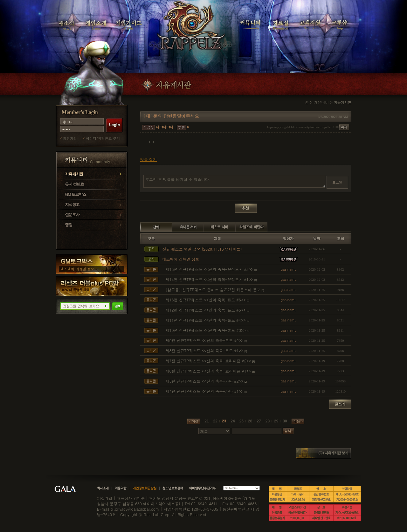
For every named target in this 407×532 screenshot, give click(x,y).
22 (215, 421)
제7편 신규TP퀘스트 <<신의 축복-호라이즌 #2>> (208, 361)
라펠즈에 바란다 (252, 227)
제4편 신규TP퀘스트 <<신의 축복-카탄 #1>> (205, 391)
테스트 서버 (220, 227)
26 (250, 421)
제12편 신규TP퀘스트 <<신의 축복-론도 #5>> (206, 310)
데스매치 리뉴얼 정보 (77, 269)
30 (285, 421)
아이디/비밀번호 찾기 (103, 138)
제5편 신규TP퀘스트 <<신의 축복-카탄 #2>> (205, 381)
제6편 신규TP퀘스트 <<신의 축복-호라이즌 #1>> (208, 371)
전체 (156, 227)
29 (276, 421)
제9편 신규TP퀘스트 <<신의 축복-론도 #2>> (205, 340)
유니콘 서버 (188, 227)
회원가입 (70, 138)
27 (259, 421)
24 (233, 421)
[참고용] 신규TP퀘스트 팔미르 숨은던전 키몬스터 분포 (213, 290)
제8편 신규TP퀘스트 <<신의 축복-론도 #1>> (205, 350)
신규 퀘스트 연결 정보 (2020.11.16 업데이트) (202, 249)
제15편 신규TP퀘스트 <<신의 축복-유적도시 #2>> (210, 269)
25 (241, 421)
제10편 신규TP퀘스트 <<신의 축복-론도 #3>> (206, 330)
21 (207, 421)
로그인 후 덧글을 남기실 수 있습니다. (234, 181)
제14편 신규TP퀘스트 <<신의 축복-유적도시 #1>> (210, 279)
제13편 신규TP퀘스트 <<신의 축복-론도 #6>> (206, 300)
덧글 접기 (148, 159)
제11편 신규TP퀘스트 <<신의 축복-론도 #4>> (206, 320)
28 (268, 421)
